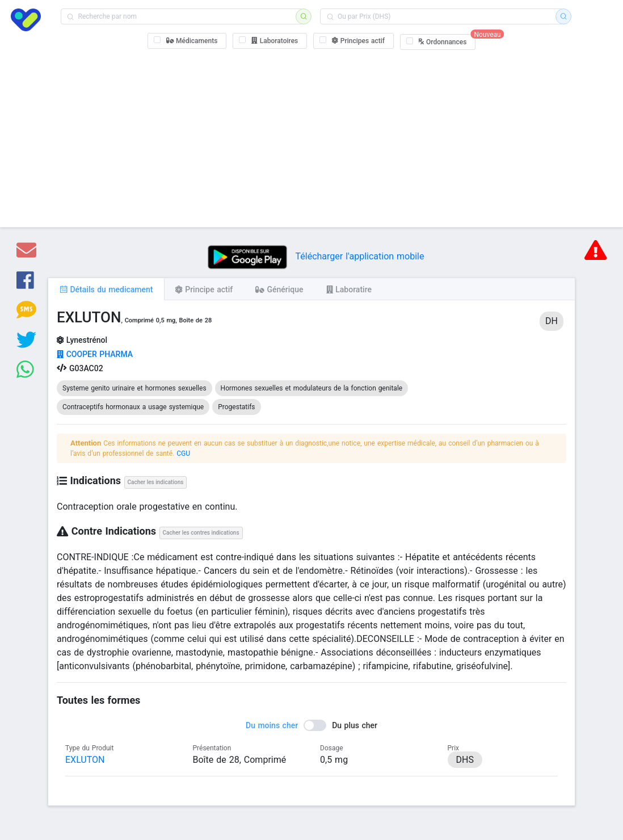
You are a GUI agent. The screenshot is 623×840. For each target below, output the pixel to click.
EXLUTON (85, 760)
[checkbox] (187, 41)
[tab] (106, 289)
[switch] (311, 725)
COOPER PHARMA (95, 354)
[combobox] (182, 16)
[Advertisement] (312, 136)
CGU (183, 453)
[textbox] (182, 16)
